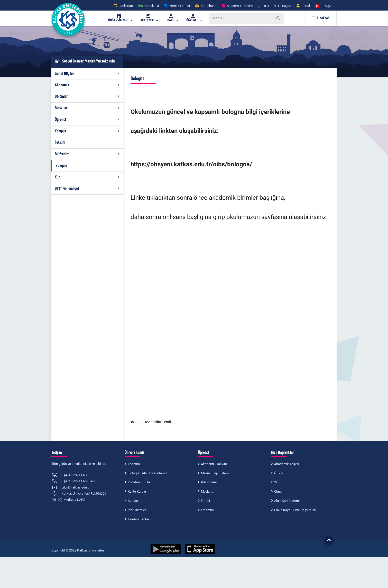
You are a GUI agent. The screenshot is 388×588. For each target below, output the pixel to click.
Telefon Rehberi (139, 519)
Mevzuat (87, 108)
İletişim (60, 142)
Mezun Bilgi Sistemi (215, 473)
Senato (133, 501)
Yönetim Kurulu (139, 482)
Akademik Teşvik (287, 464)
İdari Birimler (137, 510)
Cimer (278, 491)
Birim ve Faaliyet (87, 188)
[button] (323, 6)
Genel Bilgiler (87, 74)
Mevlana (207, 491)
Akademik (87, 85)
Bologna (61, 166)
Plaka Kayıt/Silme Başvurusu (295, 510)
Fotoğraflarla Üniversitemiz (147, 473)
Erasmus (207, 510)
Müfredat (87, 154)
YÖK (277, 482)
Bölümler (87, 96)
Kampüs (87, 131)
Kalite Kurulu (137, 491)
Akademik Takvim (214, 464)
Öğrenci (87, 120)
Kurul (87, 177)
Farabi (205, 501)
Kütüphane (209, 482)
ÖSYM (279, 473)
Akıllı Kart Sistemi (287, 501)
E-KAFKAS (321, 18)
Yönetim (134, 464)
